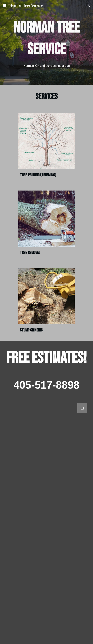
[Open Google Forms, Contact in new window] (82, 408)
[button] (5, 5)
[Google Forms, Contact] (46, 521)
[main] (46, 43)
